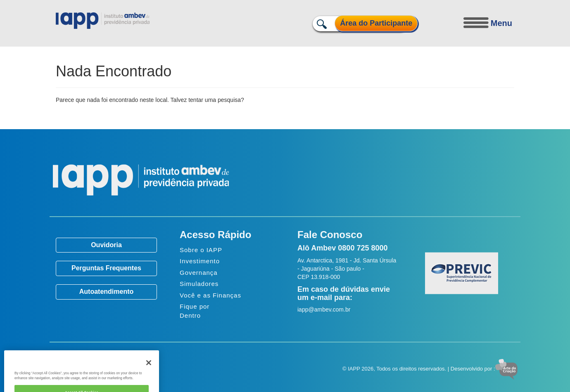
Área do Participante (376, 23)
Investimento (200, 261)
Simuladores (199, 284)
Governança (199, 273)
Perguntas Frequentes (106, 268)
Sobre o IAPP (201, 250)
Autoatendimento (107, 292)
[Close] (149, 370)
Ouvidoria (106, 245)
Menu (501, 23)
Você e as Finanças (210, 295)
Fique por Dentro (195, 311)
